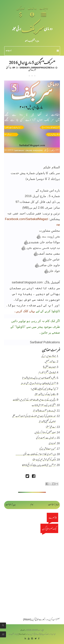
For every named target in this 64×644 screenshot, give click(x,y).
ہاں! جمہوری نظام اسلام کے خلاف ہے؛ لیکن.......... (36, 454)
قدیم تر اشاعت (53, 505)
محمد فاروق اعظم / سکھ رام (47, 373)
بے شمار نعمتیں (50, 362)
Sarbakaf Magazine (41, 68)
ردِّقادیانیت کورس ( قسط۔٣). (45, 395)
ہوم (32, 505)
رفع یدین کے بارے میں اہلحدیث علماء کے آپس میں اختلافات (34, 400)
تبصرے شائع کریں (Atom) (34, 620)
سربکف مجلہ (24, 630)
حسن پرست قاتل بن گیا (48, 449)
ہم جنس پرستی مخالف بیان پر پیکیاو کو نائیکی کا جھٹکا (39, 465)
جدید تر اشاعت (10, 505)
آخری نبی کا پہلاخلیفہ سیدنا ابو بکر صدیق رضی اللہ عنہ (38, 384)
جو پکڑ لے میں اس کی (49, 356)
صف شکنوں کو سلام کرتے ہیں (45, 433)
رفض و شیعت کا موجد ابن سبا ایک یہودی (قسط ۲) (39, 378)
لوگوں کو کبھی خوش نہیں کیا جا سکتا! (44, 460)
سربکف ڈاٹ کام (23, 634)
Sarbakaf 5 (25, 68)
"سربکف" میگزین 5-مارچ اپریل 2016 (32, 62)
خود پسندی (52, 444)
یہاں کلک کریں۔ (24, 311)
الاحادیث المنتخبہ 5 (49, 367)
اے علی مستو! (51, 427)
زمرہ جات (32, 51)
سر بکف (33, 29)
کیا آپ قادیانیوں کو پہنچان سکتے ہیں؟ (43, 389)
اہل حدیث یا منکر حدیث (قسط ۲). (44, 411)
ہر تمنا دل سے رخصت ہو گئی (46, 438)
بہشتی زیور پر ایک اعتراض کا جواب (44, 405)
